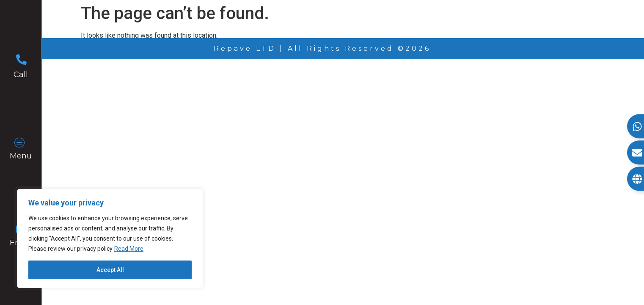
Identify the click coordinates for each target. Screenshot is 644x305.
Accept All (110, 270)
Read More (129, 249)
